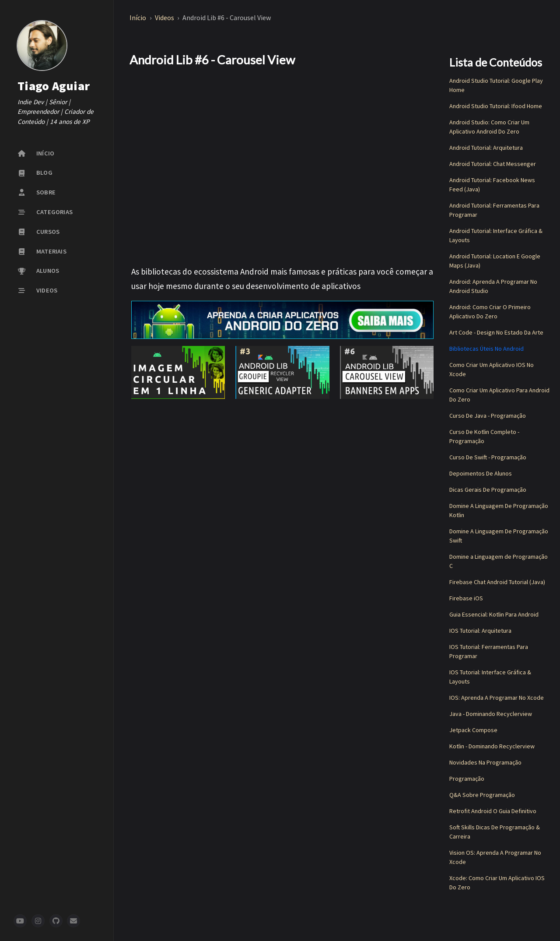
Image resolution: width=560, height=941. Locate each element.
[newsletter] (73, 921)
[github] (56, 921)
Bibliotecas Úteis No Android (486, 349)
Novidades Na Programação (485, 762)
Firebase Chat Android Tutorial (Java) (497, 582)
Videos (165, 18)
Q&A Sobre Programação (482, 795)
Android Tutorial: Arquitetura (486, 148)
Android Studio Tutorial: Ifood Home (496, 106)
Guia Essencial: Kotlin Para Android (494, 614)
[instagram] (38, 921)
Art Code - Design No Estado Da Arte (496, 332)
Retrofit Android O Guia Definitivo (493, 811)
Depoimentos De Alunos (481, 473)
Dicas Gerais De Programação (488, 490)
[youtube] (20, 921)
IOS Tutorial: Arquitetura (480, 631)
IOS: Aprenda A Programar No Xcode (497, 698)
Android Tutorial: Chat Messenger (493, 164)
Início (138, 18)
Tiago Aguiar (54, 86)
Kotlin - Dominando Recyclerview (492, 746)
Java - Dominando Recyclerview (491, 714)
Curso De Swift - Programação (488, 457)
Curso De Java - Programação (488, 416)
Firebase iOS (466, 598)
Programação (467, 779)
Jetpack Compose (473, 730)
